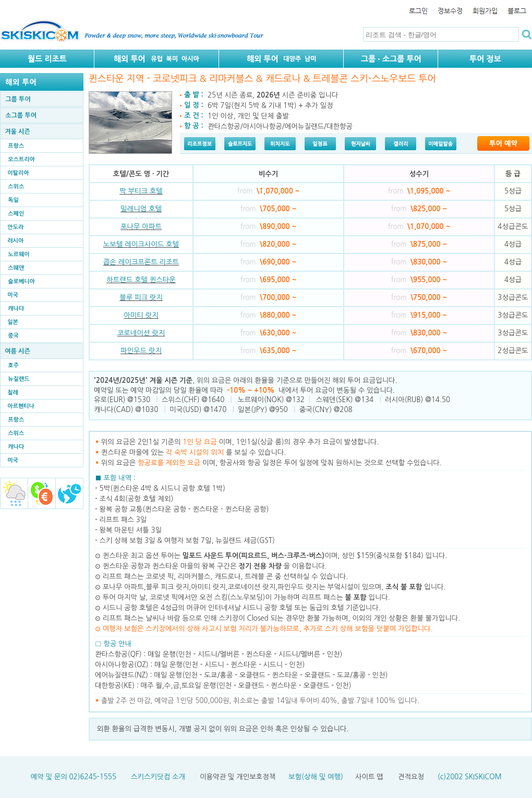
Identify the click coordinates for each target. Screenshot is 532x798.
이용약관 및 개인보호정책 (238, 777)
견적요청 (411, 777)
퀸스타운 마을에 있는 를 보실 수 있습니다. (194, 452)
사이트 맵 (369, 777)
